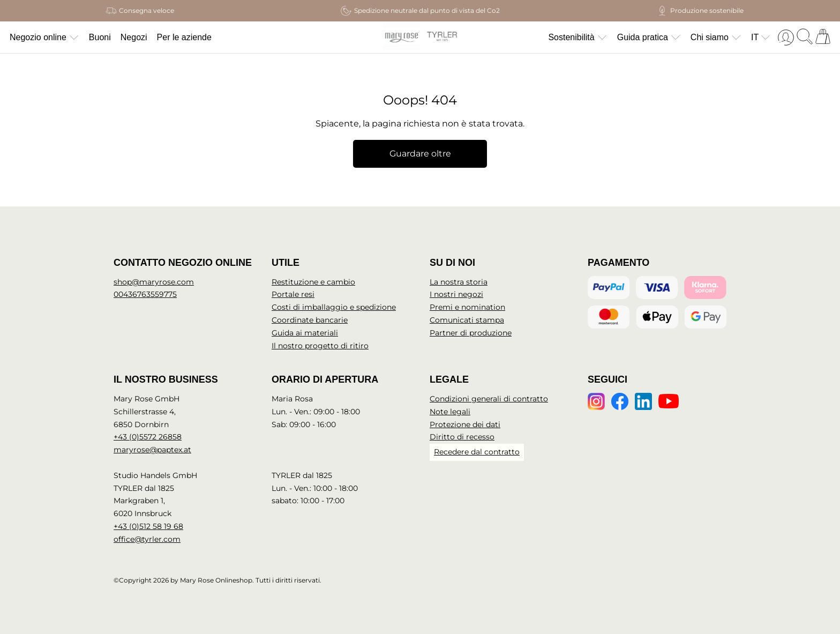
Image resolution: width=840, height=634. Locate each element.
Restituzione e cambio (313, 282)
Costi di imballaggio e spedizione (334, 307)
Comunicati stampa (467, 320)
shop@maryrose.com (154, 282)
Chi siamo (716, 37)
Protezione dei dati (465, 424)
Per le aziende (184, 37)
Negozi (134, 37)
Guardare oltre (420, 154)
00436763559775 (145, 294)
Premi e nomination (467, 307)
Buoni (100, 37)
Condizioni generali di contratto (489, 399)
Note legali (450, 412)
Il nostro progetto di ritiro (320, 346)
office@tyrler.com (147, 539)
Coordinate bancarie (310, 320)
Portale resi (293, 294)
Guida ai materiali (305, 333)
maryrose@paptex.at (152, 450)
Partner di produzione (471, 333)
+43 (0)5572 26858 (148, 437)
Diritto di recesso (462, 437)
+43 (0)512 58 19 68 (148, 526)
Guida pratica (649, 37)
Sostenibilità (577, 37)
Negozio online (44, 37)
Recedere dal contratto (477, 452)
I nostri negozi (456, 294)
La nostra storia (459, 282)
